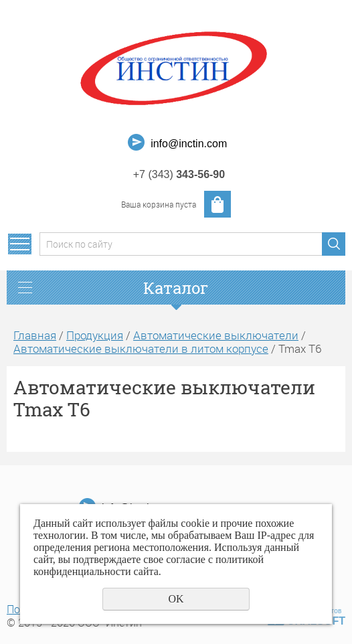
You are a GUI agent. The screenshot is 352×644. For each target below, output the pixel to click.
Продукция (95, 335)
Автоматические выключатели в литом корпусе (141, 348)
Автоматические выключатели (216, 335)
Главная (35, 335)
